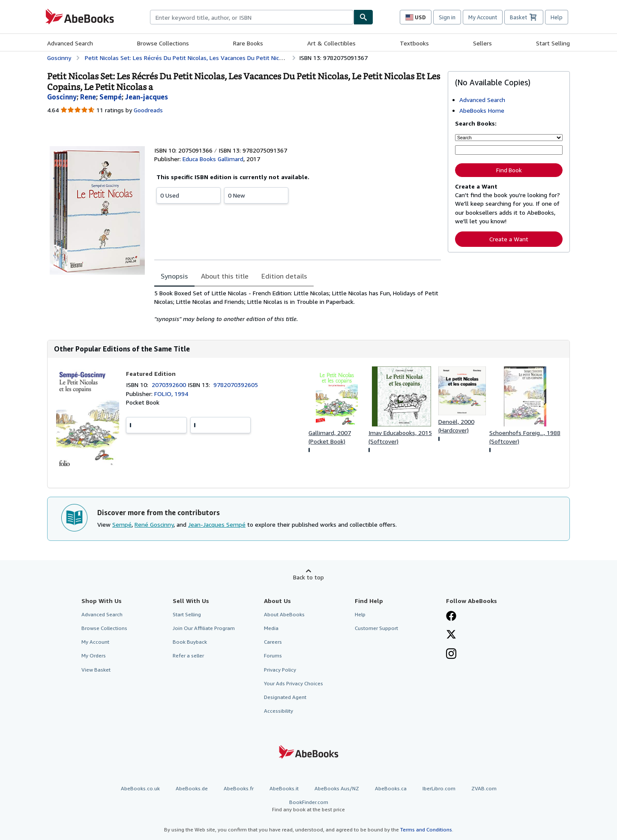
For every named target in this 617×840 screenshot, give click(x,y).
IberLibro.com (439, 788)
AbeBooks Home (482, 110)
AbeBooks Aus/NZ (337, 788)
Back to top (308, 577)
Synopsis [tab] (174, 276)
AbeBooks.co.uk (140, 788)
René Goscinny (154, 524)
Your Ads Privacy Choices (294, 683)
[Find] (363, 17)
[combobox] (252, 17)
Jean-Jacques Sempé (217, 524)
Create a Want (509, 239)
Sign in (447, 17)
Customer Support (376, 628)
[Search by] (509, 138)
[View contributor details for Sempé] (111, 97)
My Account (483, 17)
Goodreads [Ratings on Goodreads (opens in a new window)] (148, 110)
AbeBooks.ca (391, 788)
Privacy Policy (280, 670)
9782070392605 (236, 385)
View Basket (96, 670)
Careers (273, 642)
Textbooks (414, 43)
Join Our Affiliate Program (204, 628)
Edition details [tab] (284, 276)
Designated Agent (285, 697)
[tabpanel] (298, 306)
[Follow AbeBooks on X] (451, 635)
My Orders (94, 655)
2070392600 (170, 385)
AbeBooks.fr (239, 788)
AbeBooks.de (192, 788)
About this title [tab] (225, 276)
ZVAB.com (484, 788)
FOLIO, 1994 (171, 394)
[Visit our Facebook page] (451, 617)
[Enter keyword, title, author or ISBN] (509, 150)
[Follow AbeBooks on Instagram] (451, 654)
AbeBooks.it (284, 788)
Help (557, 17)
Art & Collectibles (331, 43)
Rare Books (248, 43)
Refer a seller (188, 655)
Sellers (482, 43)
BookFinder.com (308, 806)
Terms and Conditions (426, 829)
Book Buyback (190, 642)
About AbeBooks (284, 614)
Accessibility (279, 711)
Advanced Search (70, 43)
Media (271, 628)
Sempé (122, 524)
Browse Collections (163, 43)
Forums (273, 655)
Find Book (509, 170)
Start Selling (553, 43)
